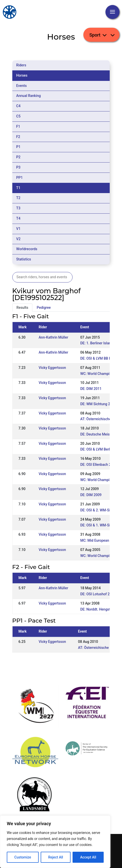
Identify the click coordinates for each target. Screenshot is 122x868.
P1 (18, 147)
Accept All (88, 857)
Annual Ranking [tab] (29, 96)
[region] (55, 842)
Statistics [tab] (24, 259)
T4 (18, 218)
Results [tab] (22, 308)
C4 (18, 106)
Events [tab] (22, 86)
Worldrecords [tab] (27, 249)
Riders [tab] (21, 65)
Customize (23, 857)
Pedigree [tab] (44, 308)
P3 (18, 167)
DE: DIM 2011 (91, 389)
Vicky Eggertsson (52, 368)
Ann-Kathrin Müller (53, 337)
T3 (18, 208)
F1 (18, 126)
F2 (18, 137)
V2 (18, 239)
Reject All (56, 857)
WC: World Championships (101, 480)
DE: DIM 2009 (91, 495)
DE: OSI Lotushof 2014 (98, 594)
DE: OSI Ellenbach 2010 (99, 465)
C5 (18, 116)
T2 (18, 198)
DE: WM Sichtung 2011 (98, 404)
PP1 (20, 178)
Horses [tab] (22, 75)
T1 (18, 188)
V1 (18, 229)
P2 (18, 157)
